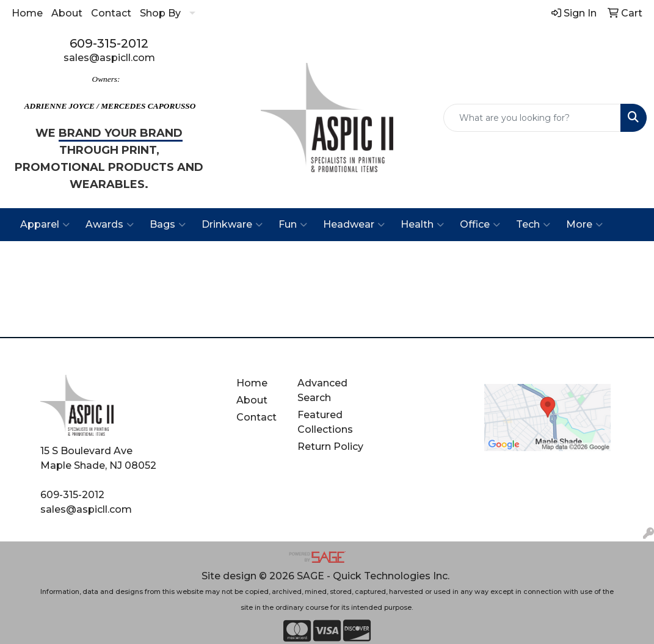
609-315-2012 (109, 43)
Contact (111, 13)
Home (27, 13)
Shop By (160, 13)
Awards (110, 225)
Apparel (45, 225)
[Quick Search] (532, 118)
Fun (293, 225)
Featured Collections (325, 422)
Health (422, 225)
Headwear (354, 225)
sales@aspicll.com (109, 58)
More (584, 225)
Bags (168, 225)
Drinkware (232, 225)
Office (480, 225)
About (67, 13)
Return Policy (330, 447)
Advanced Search (322, 390)
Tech (533, 225)
